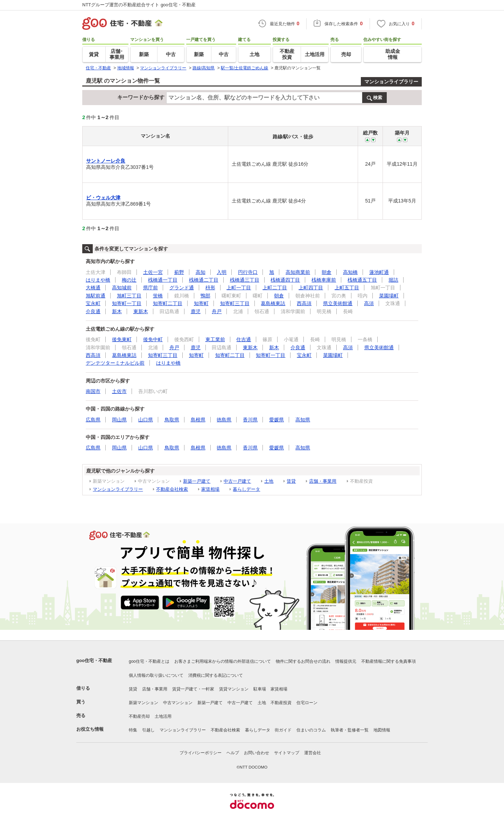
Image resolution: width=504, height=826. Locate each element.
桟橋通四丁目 (285, 280)
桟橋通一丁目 (163, 280)
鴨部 (205, 296)
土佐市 (119, 391)
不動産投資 (281, 703)
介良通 (93, 311)
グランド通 (182, 288)
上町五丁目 (347, 288)
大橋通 (93, 288)
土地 (269, 481)
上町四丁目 (311, 288)
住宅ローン (307, 703)
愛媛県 (276, 420)
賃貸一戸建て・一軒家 (193, 689)
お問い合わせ (257, 753)
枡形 (210, 288)
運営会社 (313, 753)
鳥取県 (172, 420)
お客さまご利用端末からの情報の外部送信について (223, 661)
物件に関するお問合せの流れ (303, 661)
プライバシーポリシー (201, 753)
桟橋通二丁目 (204, 280)
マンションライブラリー (391, 82)
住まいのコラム (311, 730)
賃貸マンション (234, 689)
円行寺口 (248, 272)
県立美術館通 (338, 303)
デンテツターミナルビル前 (115, 363)
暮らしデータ (246, 489)
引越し (148, 730)
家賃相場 (210, 489)
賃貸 (291, 481)
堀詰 (393, 280)
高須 (369, 303)
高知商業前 (298, 272)
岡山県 (119, 420)
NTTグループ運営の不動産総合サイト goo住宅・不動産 (139, 5)
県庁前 (150, 288)
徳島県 (224, 420)
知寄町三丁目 (235, 303)
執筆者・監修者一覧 (350, 730)
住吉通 (244, 339)
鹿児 (196, 311)
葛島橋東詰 (273, 303)
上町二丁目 (275, 288)
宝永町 (93, 303)
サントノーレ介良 (106, 161)
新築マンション (143, 703)
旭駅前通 (96, 296)
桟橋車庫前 (324, 280)
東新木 (141, 311)
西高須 (304, 303)
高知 (201, 272)
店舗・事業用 (323, 481)
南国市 (93, 391)
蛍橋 (158, 296)
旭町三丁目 (129, 296)
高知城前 (122, 288)
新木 (117, 311)
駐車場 (260, 689)
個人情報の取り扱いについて (156, 675)
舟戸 (217, 311)
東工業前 (215, 339)
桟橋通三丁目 (245, 280)
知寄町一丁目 (127, 303)
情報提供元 (346, 661)
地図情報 (382, 730)
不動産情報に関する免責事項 (388, 661)
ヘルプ (233, 753)
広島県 (93, 420)
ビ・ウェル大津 (103, 198)
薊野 (179, 272)
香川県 (250, 420)
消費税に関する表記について (216, 675)
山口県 (146, 420)
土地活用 (163, 716)
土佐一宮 (153, 272)
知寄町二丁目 (168, 303)
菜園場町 (389, 296)
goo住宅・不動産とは (149, 661)
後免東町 (122, 339)
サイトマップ (287, 753)
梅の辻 (129, 280)
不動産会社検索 (172, 489)
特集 (133, 730)
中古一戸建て (237, 481)
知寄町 (201, 303)
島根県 (198, 420)
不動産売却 (139, 716)
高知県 (303, 420)
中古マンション (178, 703)
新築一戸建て (197, 481)
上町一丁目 (239, 288)
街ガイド (283, 730)
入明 (222, 272)
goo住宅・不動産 (94, 660)
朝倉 (327, 272)
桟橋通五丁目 (362, 280)
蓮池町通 (379, 272)
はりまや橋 (98, 280)
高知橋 (350, 272)
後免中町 (153, 339)
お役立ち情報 (90, 729)
